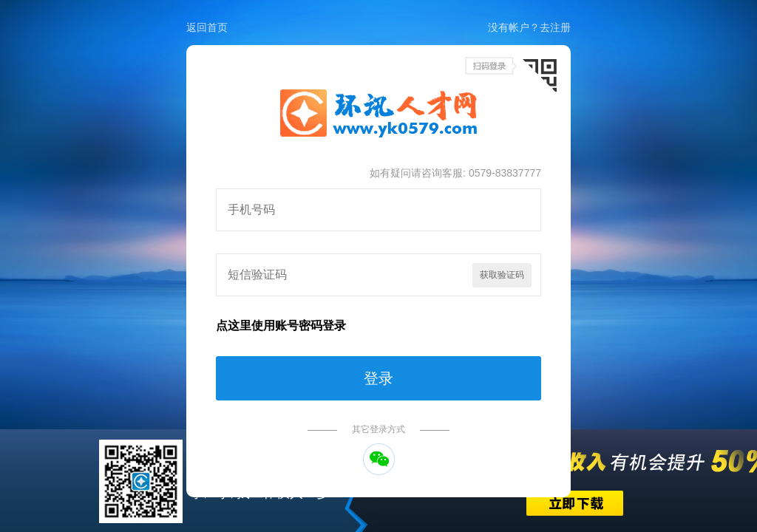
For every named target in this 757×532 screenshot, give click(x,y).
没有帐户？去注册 (529, 27)
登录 (378, 378)
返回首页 (207, 27)
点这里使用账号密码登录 (281, 325)
